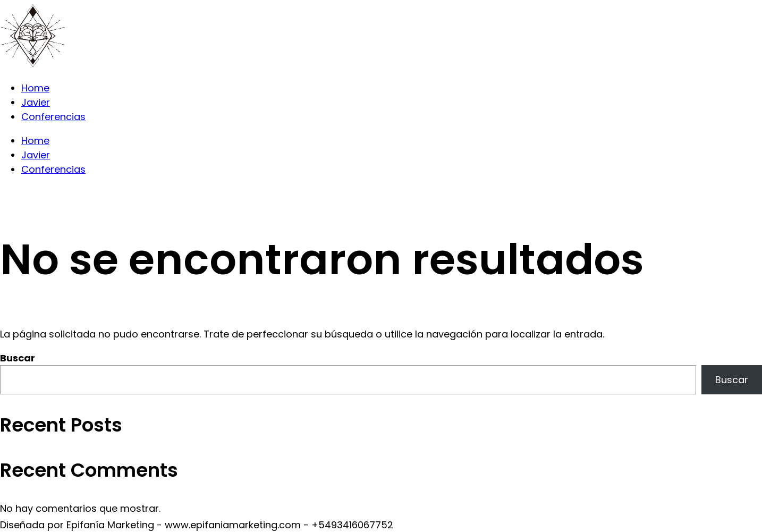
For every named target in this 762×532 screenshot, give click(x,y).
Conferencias (53, 117)
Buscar (18, 358)
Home (35, 88)
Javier (36, 102)
